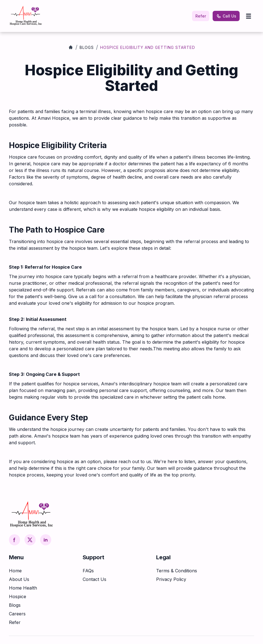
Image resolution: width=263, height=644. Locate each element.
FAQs (88, 571)
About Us (19, 579)
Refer (201, 16)
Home (15, 571)
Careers (17, 614)
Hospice (18, 596)
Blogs (87, 47)
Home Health (23, 588)
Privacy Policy (171, 579)
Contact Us (94, 579)
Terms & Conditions (177, 571)
